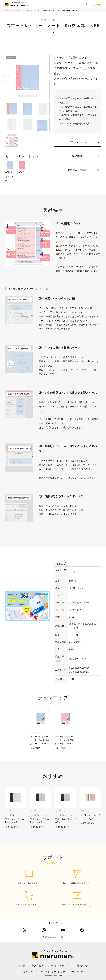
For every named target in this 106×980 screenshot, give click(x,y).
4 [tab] (28, 96)
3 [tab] (25, 96)
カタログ (22, 966)
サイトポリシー (49, 972)
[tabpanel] (27, 77)
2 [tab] (23, 96)
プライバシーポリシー (72, 972)
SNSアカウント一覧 (53, 937)
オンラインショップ (59, 966)
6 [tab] (34, 96)
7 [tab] (36, 96)
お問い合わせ (82, 966)
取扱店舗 (37, 966)
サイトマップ (30, 972)
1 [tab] (20, 96)
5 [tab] (31, 96)
